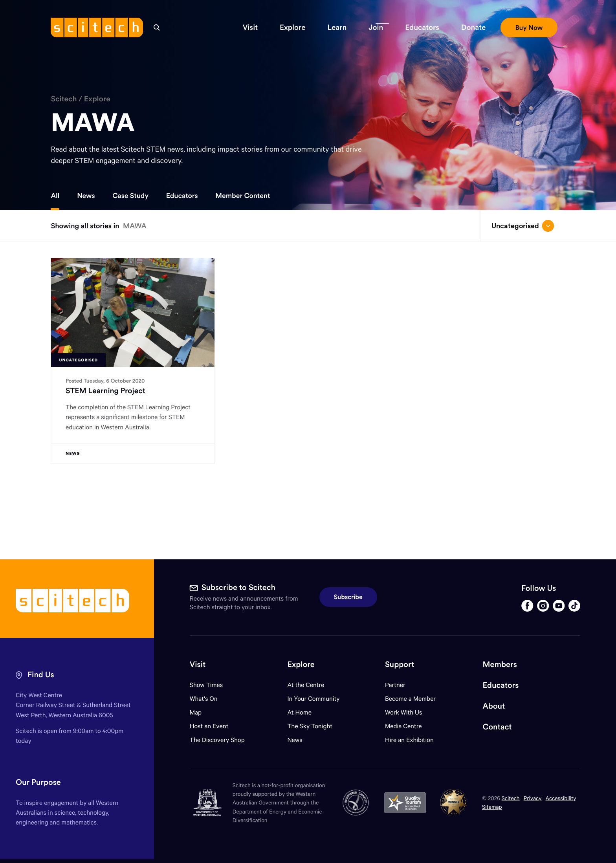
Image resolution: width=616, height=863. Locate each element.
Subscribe (348, 597)
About (494, 706)
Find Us (41, 675)
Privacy (533, 798)
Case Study (130, 195)
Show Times (206, 685)
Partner (395, 685)
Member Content (243, 195)
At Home (299, 712)
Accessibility (561, 798)
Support (400, 664)
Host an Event (209, 726)
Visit (198, 664)
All (55, 195)
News (86, 195)
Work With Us (403, 712)
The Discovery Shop (217, 740)
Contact (497, 727)
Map (201, 712)
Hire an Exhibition (409, 740)
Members (500, 664)
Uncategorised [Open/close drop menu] (523, 226)
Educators (182, 195)
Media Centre (403, 726)
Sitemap (492, 807)
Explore (97, 99)
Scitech (64, 99)
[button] (250, 27)
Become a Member (410, 699)
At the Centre (306, 685)
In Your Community (313, 699)
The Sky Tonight (310, 726)
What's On (204, 699)
